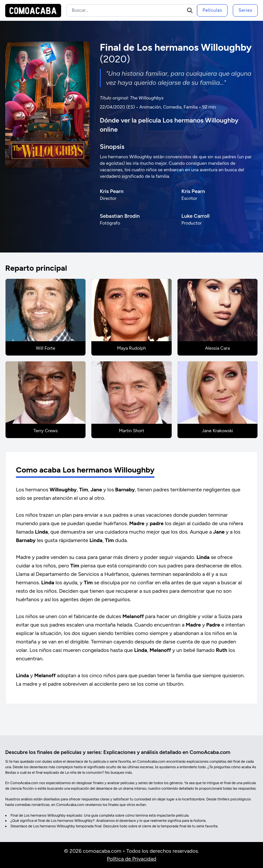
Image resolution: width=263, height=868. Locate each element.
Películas (212, 10)
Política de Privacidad (131, 859)
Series (245, 10)
